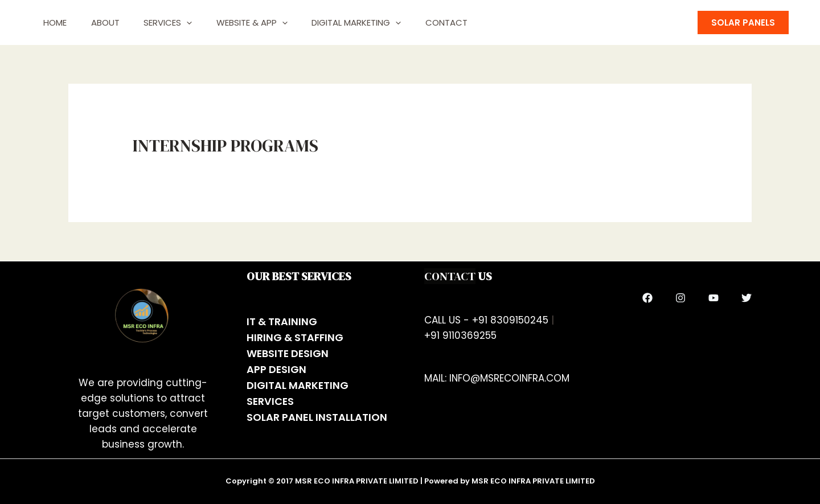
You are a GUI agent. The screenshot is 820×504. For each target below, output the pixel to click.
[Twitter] (747, 298)
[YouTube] (714, 298)
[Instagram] (680, 298)
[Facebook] (647, 298)
